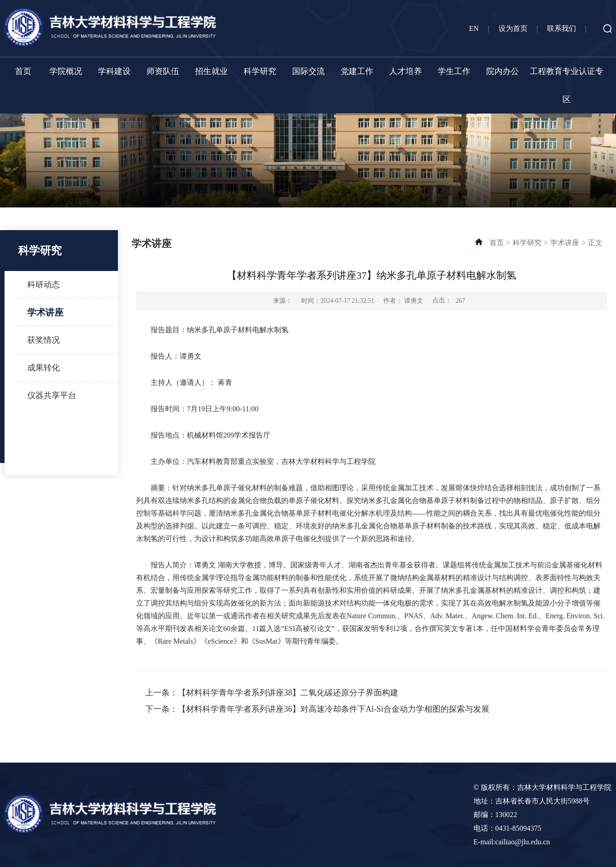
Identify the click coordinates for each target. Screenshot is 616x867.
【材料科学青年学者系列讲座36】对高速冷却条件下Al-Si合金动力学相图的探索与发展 (334, 709)
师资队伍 (163, 71)
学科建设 (114, 71)
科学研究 (260, 71)
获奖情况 (44, 340)
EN (474, 28)
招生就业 (211, 71)
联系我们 (562, 28)
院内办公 (503, 71)
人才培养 (406, 71)
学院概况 (66, 71)
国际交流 (308, 71)
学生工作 (454, 71)
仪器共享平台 (52, 395)
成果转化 (44, 368)
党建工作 (357, 71)
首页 (23, 71)
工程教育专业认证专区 (567, 85)
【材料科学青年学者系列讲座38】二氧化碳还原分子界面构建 (288, 693)
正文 (595, 243)
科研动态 (44, 285)
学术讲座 (45, 312)
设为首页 (513, 28)
